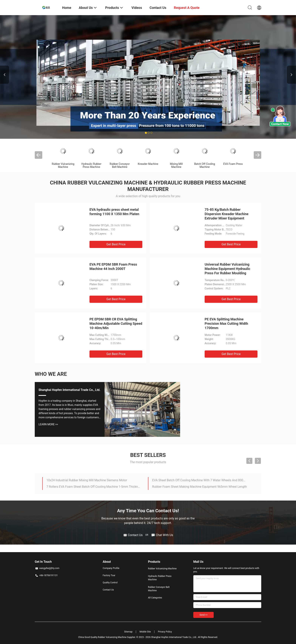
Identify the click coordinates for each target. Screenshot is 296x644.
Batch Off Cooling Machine (205, 165)
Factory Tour (109, 575)
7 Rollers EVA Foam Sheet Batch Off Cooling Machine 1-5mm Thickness (94, 487)
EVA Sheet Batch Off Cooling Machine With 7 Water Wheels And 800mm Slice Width (200, 480)
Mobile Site (145, 632)
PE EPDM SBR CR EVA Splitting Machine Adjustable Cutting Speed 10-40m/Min (116, 324)
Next (291, 75)
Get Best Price (116, 244)
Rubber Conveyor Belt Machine (120, 165)
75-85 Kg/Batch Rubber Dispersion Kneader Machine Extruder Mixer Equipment (227, 214)
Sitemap (128, 632)
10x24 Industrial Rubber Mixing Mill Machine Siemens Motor (87, 480)
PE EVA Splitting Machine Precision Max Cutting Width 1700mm (226, 324)
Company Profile (111, 568)
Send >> (203, 615)
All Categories (155, 598)
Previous (5, 75)
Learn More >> (48, 424)
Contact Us (108, 590)
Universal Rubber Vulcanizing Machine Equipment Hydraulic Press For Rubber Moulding (227, 269)
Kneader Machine (148, 164)
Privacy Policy (165, 632)
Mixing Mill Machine (176, 165)
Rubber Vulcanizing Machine (63, 165)
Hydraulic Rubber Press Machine (91, 165)
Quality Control (110, 583)
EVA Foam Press (233, 164)
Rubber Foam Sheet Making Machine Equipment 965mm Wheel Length (199, 487)
